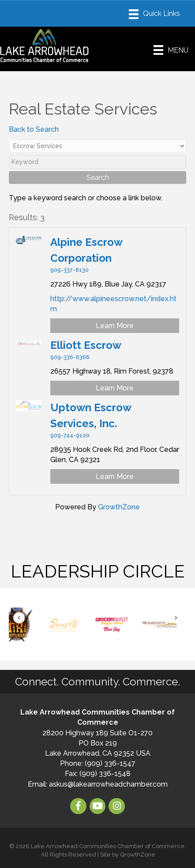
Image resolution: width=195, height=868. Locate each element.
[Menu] (154, 14)
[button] (19, 618)
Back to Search (34, 129)
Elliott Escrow (86, 345)
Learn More (115, 326)
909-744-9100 (70, 435)
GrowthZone (119, 507)
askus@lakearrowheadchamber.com (108, 784)
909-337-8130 (69, 270)
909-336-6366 (70, 357)
